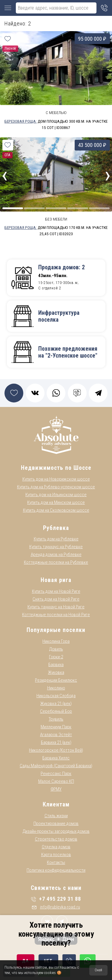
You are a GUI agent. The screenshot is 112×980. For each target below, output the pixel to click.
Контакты (56, 862)
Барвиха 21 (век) (56, 742)
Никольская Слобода (56, 696)
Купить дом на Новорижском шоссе (56, 479)
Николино (56, 688)
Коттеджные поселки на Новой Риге (56, 615)
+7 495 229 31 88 (56, 899)
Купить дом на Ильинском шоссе (56, 495)
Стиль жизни (56, 816)
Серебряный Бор (56, 711)
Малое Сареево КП (56, 781)
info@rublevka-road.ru (56, 907)
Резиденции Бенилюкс (56, 680)
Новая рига (56, 580)
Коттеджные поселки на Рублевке (56, 562)
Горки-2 (56, 657)
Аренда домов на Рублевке (56, 554)
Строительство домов (56, 839)
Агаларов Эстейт (56, 735)
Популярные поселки (56, 630)
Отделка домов (56, 847)
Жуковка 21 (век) (56, 704)
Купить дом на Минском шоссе (56, 502)
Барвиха (56, 665)
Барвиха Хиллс (56, 758)
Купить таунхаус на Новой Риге (56, 607)
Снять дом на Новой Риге (56, 599)
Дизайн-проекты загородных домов (56, 831)
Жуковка (56, 672)
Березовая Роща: (21, 121)
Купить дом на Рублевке (56, 539)
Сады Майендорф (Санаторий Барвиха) (56, 766)
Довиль (56, 649)
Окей (98, 970)
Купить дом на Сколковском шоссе (56, 510)
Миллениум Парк (56, 727)
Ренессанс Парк (56, 774)
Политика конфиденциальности (56, 870)
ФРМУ (56, 789)
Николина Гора (56, 641)
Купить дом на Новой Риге (56, 591)
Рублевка (56, 528)
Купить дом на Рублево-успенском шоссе (56, 487)
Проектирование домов (56, 823)
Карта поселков (56, 855)
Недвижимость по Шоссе (56, 468)
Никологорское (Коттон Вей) (56, 750)
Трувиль (56, 719)
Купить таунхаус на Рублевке (56, 547)
